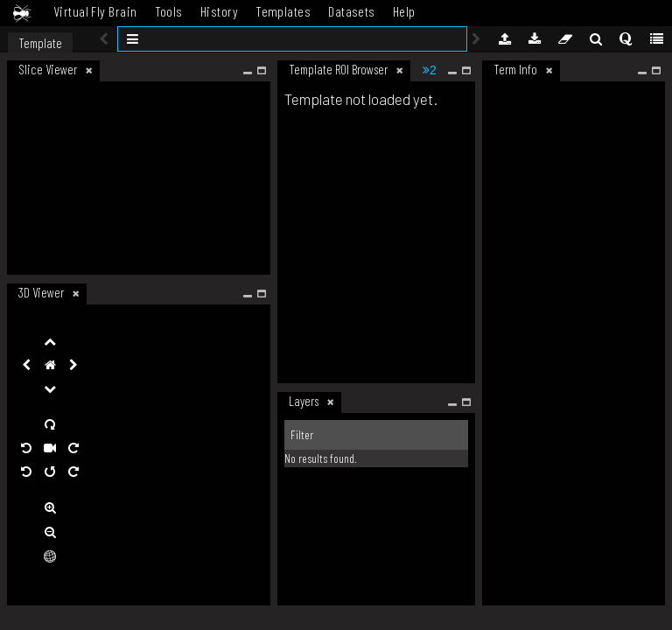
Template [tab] (40, 43)
